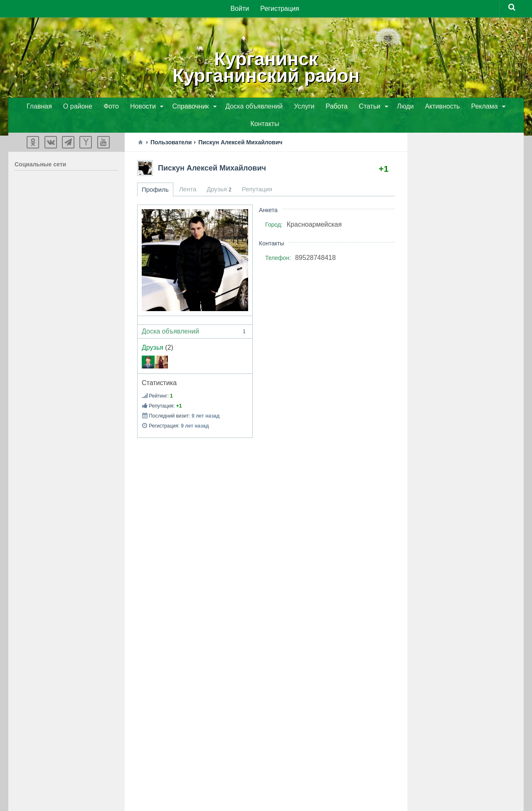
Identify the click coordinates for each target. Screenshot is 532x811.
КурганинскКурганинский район (266, 67)
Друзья (153, 331)
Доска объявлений (195, 315)
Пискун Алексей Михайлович (212, 151)
